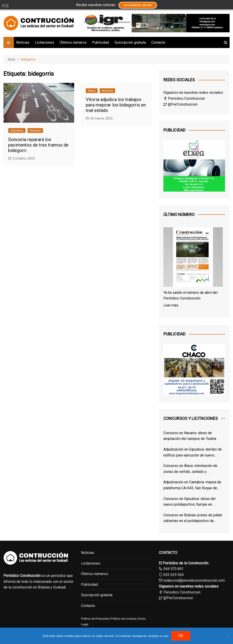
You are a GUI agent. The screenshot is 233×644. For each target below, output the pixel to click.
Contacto (158, 42)
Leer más (171, 305)
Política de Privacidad (95, 619)
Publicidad (101, 42)
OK (181, 636)
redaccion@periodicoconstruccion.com (194, 580)
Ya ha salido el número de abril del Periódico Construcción (190, 295)
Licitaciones (44, 42)
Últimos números (73, 42)
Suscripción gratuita (130, 42)
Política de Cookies (123, 619)
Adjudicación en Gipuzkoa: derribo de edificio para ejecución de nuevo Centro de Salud (193, 453)
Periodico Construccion (184, 98)
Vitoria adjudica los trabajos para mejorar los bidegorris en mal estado (116, 105)
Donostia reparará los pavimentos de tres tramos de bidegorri (38, 145)
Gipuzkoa (17, 131)
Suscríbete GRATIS (138, 5)
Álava (92, 91)
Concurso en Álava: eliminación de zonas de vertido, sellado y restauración (190, 469)
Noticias (23, 42)
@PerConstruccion (180, 104)
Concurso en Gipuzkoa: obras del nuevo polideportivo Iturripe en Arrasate (189, 502)
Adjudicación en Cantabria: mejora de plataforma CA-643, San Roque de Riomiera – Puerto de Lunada (192, 485)
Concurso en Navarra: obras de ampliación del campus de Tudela (190, 436)
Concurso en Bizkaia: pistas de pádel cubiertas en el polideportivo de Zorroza (193, 518)
